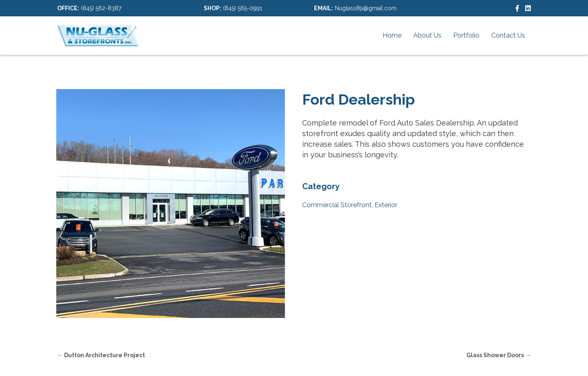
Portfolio (466, 35)
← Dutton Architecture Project (101, 355)
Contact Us (508, 35)
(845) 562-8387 (101, 8)
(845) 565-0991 (243, 8)
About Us (427, 35)
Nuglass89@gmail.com (366, 8)
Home (392, 35)
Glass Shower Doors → (499, 355)
